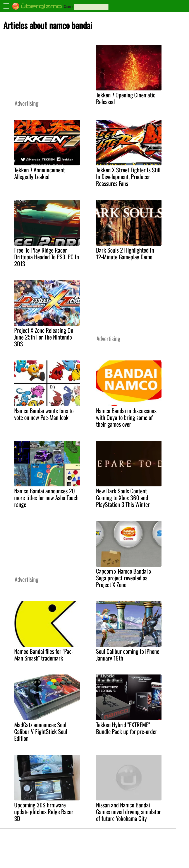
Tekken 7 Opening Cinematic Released (126, 98)
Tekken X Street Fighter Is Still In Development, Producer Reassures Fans (128, 177)
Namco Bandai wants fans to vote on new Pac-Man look (44, 414)
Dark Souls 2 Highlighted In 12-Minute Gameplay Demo (125, 253)
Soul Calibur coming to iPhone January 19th (128, 655)
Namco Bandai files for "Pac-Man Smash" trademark (44, 655)
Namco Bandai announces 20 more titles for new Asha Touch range (46, 498)
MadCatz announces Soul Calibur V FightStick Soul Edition (41, 731)
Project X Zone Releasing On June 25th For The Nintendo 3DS (44, 337)
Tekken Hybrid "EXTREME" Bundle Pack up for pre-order (127, 728)
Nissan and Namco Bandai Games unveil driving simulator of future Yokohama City (128, 812)
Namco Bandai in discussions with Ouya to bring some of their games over (126, 417)
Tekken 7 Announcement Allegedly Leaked (40, 173)
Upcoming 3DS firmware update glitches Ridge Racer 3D (44, 812)
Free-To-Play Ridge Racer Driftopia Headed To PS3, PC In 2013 (47, 257)
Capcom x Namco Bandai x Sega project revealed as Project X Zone (124, 578)
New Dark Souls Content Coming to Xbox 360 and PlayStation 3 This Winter (123, 498)
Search (69, 7)
